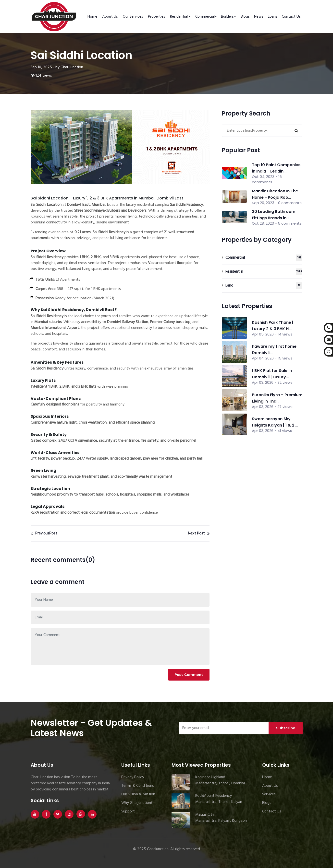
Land (264, 286)
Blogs (245, 17)
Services (269, 794)
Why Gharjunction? (137, 803)
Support (128, 811)
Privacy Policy (133, 777)
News (259, 17)
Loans (273, 17)
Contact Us (291, 17)
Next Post (199, 533)
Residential (264, 272)
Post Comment (189, 675)
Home (92, 17)
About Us (110, 17)
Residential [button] (179, 17)
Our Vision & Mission (138, 794)
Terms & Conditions (138, 786)
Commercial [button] (205, 17)
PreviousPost (44, 533)
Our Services (133, 17)
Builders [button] (227, 17)
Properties (157, 17)
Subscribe (285, 728)
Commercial (264, 258)
